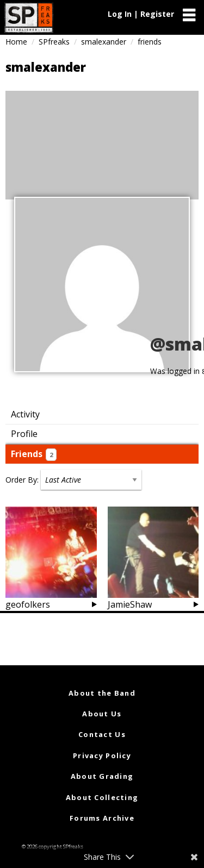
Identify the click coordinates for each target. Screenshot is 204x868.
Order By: (22, 480)
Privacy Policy (102, 755)
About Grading (102, 776)
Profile (24, 434)
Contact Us (102, 734)
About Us (102, 714)
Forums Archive (102, 818)
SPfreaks (54, 42)
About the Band (102, 693)
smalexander (104, 42)
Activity (25, 414)
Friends (34, 454)
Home (16, 42)
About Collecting (102, 797)
